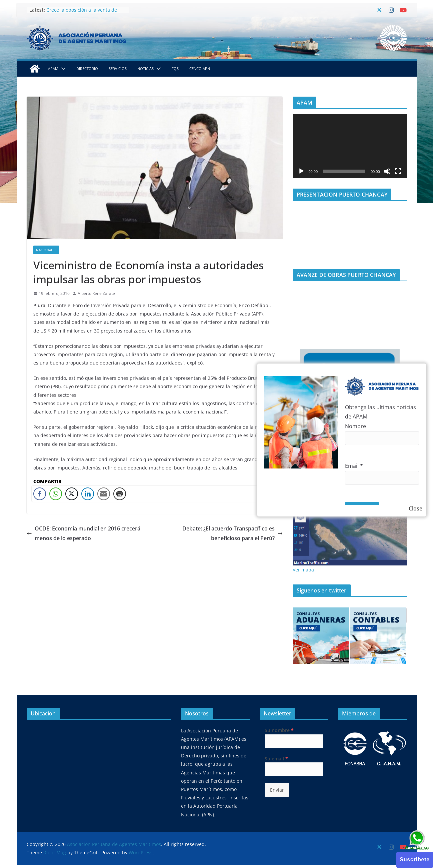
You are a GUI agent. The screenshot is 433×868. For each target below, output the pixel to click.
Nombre (355, 426)
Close (415, 508)
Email (354, 466)
